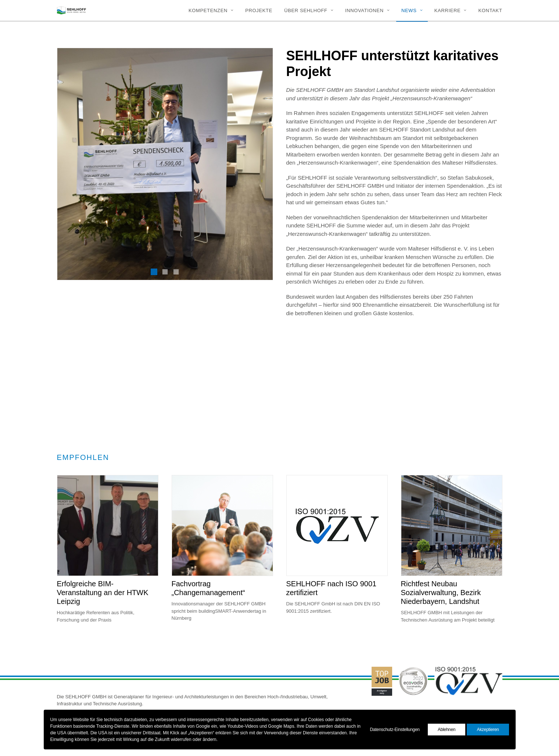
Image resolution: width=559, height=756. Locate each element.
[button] (108, 550)
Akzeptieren (488, 730)
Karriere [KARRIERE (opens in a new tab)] (451, 10)
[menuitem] (214, 10)
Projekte (259, 10)
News (412, 10)
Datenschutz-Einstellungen (395, 730)
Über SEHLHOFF (309, 10)
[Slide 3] (176, 272)
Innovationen (367, 10)
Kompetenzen (211, 10)
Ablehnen (447, 730)
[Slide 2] (165, 272)
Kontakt (490, 10)
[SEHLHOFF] (72, 10)
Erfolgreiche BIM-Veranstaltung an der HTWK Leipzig (103, 617)
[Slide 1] (154, 272)
